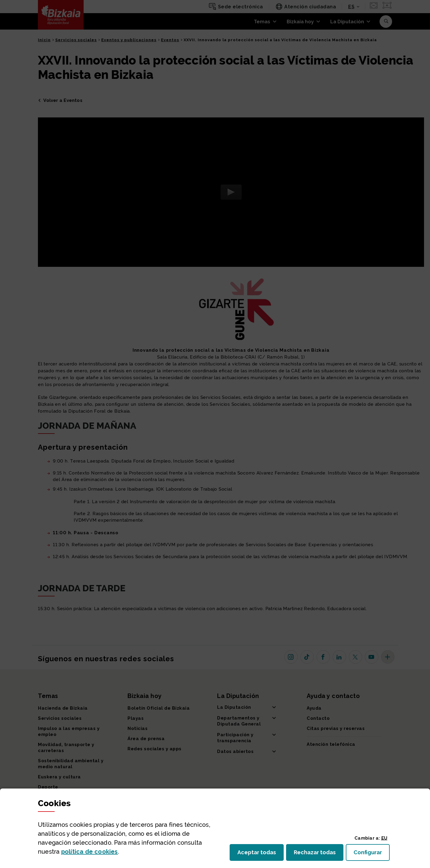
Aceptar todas (261, 854)
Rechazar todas (319, 854)
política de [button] (90, 852)
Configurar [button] (372, 854)
